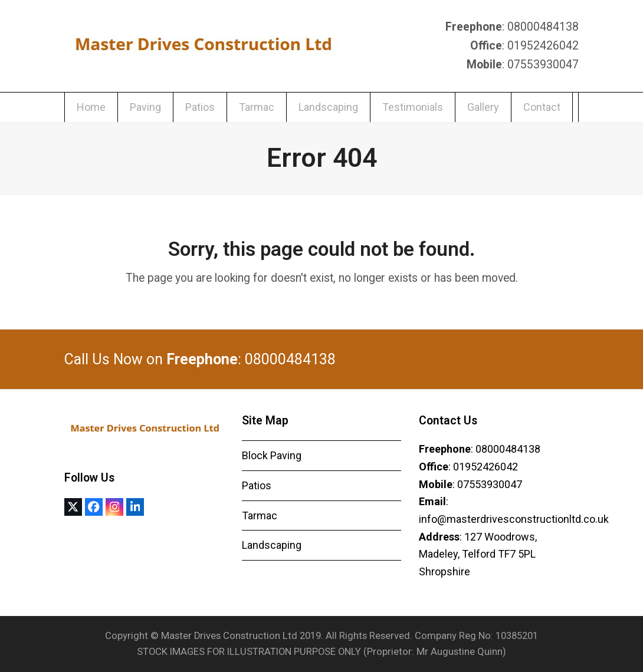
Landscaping (272, 545)
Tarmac (260, 515)
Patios (257, 485)
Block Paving (272, 455)
